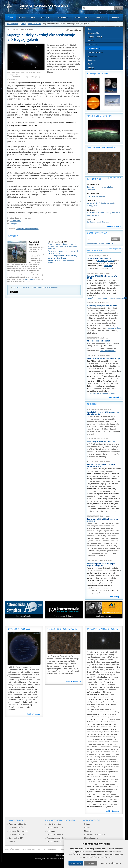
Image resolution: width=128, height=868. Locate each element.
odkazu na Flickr (114, 328)
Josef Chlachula (105, 256)
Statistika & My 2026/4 (106, 261)
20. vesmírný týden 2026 (19, 629)
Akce (33, 17)
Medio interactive (51, 859)
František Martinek (26, 30)
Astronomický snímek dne (100, 116)
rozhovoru (108, 266)
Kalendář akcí (94, 179)
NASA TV (12, 841)
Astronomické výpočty (55, 827)
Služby (78, 17)
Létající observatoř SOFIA (40, 287)
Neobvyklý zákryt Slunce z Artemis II (104, 306)
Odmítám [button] (90, 863)
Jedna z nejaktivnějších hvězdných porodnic (102, 520)
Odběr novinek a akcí (97, 233)
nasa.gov (14, 223)
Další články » (115, 597)
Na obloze (45, 17)
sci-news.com (15, 221)
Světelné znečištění (95, 52)
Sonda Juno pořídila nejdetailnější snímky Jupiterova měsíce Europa (62, 257)
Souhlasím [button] (76, 863)
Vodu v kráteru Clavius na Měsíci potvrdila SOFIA (102, 465)
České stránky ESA (16, 838)
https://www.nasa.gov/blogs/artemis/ (101, 393)
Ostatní (90, 64)
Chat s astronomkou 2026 (99, 341)
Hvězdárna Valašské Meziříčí (27, 229)
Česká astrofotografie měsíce (102, 148)
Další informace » (34, 714)
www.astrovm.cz (30, 279)
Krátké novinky (95, 250)
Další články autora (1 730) (57, 242)
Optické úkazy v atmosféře (94, 834)
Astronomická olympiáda (18, 831)
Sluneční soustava (95, 37)
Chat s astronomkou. (108, 351)
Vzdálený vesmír (35, 24)
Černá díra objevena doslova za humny (62, 244)
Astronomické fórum (54, 841)
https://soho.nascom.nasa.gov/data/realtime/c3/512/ (107, 298)
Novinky (22, 17)
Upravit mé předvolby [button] (110, 863)
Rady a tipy (51, 831)
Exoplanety (92, 45)
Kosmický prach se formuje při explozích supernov (101, 565)
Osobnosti (92, 60)
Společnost (100, 17)
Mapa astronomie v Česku (56, 838)
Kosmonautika (93, 33)
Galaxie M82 (54, 287)
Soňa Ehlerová (104, 338)
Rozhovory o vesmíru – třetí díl (101, 442)
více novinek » (115, 397)
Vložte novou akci (116, 178)
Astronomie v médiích (55, 834)
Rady (87, 17)
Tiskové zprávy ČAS (16, 827)
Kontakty (116, 17)
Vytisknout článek (75, 30)
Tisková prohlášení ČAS (18, 824)
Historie (91, 68)
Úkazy (90, 29)
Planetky (88, 831)
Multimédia (92, 56)
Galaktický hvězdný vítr (22, 287)
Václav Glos (104, 439)
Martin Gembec (105, 273)
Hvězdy (90, 41)
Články (10, 17)
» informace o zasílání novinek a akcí (101, 243)
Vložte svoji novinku (115, 249)
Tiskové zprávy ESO (16, 834)
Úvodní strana (13, 24)
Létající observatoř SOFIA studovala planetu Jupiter (103, 413)
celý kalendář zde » (113, 226)
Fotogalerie (63, 17)
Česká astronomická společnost (23, 849)
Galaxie (87, 827)
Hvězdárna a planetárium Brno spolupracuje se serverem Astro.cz (62, 849)
